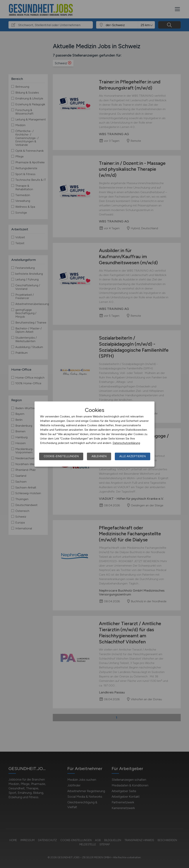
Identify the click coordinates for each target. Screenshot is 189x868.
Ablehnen (99, 456)
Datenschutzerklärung (126, 443)
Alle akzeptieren (133, 456)
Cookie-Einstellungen (61, 456)
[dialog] (94, 434)
